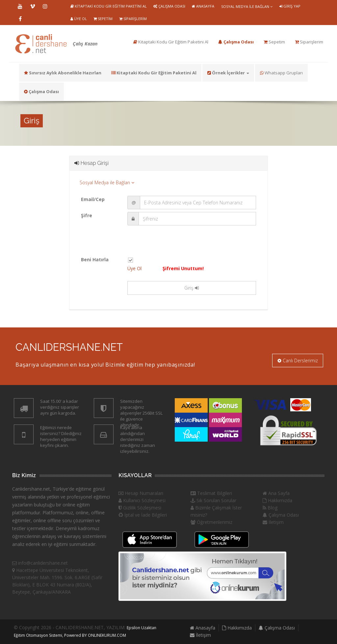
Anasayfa (203, 6)
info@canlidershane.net (40, 563)
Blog (270, 508)
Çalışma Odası (169, 6)
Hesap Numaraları (141, 493)
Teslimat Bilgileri (211, 493)
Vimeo (33, 6)
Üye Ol (79, 19)
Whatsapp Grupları (281, 73)
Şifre (87, 215)
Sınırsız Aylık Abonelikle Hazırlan (63, 73)
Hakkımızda (277, 500)
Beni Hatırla (95, 259)
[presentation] (177, 243)
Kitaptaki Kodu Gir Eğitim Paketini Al (109, 6)
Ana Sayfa (276, 493)
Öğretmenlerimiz (211, 522)
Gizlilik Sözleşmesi (140, 508)
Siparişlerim (133, 19)
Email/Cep (93, 199)
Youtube (20, 6)
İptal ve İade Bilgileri (143, 515)
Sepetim (103, 19)
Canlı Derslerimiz (298, 361)
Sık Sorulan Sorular (213, 500)
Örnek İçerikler (228, 73)
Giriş (192, 288)
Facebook (20, 19)
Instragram (45, 6)
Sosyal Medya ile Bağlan (247, 6)
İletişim (273, 522)
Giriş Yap (290, 6)
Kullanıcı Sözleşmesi (142, 500)
